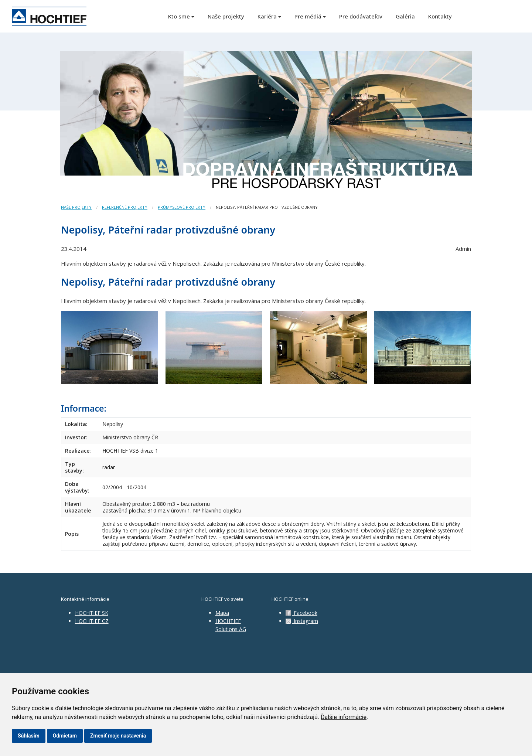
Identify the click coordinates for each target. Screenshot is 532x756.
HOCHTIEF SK (92, 613)
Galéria (405, 16)
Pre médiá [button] (308, 16)
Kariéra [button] (267, 16)
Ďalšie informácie (344, 717)
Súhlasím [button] (29, 736)
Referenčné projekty (125, 207)
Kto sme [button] (179, 16)
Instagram (302, 621)
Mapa (222, 613)
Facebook (301, 613)
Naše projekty (226, 16)
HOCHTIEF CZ (92, 621)
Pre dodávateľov (361, 16)
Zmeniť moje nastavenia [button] (118, 736)
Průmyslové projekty (182, 207)
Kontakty (440, 16)
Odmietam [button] (65, 736)
